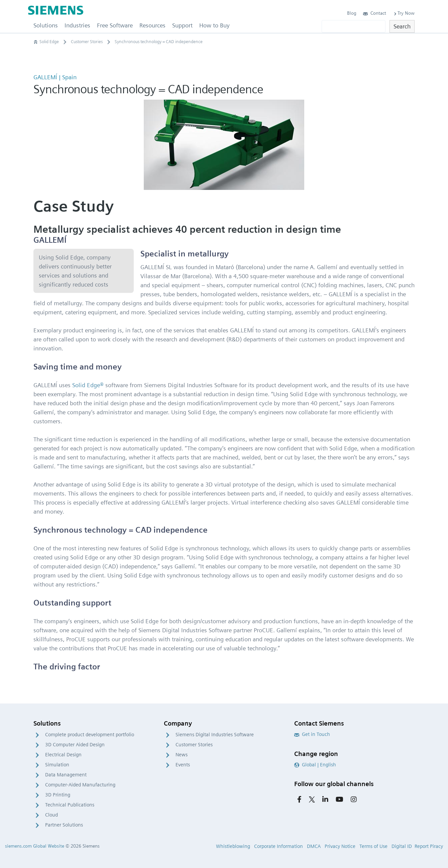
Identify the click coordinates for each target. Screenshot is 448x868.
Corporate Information (278, 846)
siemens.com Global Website (35, 846)
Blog (352, 13)
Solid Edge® (88, 385)
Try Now (404, 13)
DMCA (314, 846)
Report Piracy (429, 846)
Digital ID (402, 846)
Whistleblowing (233, 846)
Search (402, 26)
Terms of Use (373, 846)
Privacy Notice (340, 846)
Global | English (315, 765)
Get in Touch (312, 734)
